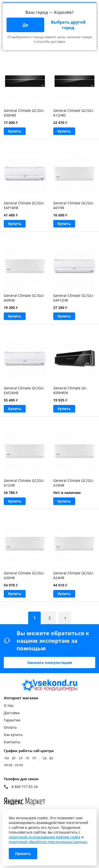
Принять (23, 854)
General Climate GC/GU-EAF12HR (74, 298)
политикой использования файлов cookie (45, 837)
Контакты (12, 742)
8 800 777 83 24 (25, 787)
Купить (15, 131)
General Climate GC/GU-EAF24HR (24, 390)
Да (25, 25)
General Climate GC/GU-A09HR (24, 298)
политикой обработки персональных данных (48, 842)
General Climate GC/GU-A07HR (74, 205)
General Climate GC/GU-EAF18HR (24, 205)
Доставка (12, 713)
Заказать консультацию (50, 663)
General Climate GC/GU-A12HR (24, 483)
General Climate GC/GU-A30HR (24, 575)
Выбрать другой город (68, 25)
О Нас (9, 705)
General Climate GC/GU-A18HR (74, 483)
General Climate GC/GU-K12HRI (74, 113)
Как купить (13, 735)
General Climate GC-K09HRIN (70, 390)
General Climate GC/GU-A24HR (74, 575)
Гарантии (12, 720)
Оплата (10, 727)
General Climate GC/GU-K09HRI (24, 113)
